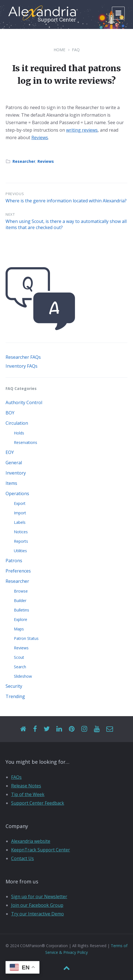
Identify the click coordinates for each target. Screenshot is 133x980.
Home (59, 50)
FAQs (16, 777)
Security (14, 686)
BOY (10, 413)
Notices (21, 532)
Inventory (16, 473)
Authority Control (24, 402)
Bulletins (22, 610)
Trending (15, 696)
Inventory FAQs (22, 366)
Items (11, 483)
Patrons (14, 561)
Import (20, 513)
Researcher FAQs (23, 357)
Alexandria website (31, 841)
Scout (19, 657)
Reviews (40, 137)
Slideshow (23, 676)
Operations (17, 493)
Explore (21, 619)
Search (20, 667)
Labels (20, 522)
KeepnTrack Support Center (41, 850)
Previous (15, 194)
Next (10, 214)
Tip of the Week (28, 794)
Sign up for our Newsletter (39, 897)
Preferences (18, 571)
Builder (20, 600)
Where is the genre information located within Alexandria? (66, 201)
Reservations (26, 442)
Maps (19, 629)
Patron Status (26, 638)
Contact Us (22, 858)
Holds (19, 433)
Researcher (24, 161)
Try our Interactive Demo (37, 914)
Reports (21, 541)
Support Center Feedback (38, 803)
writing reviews (82, 130)
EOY (10, 452)
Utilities (20, 551)
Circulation (17, 423)
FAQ (76, 50)
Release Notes (26, 786)
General (14, 463)
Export (20, 503)
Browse (21, 591)
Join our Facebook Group (37, 905)
